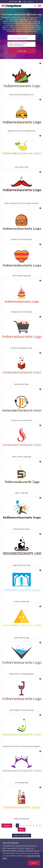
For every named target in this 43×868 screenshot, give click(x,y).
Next (22, 830)
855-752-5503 (13, 2)
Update (22, 51)
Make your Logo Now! (22, 836)
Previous (7, 826)
